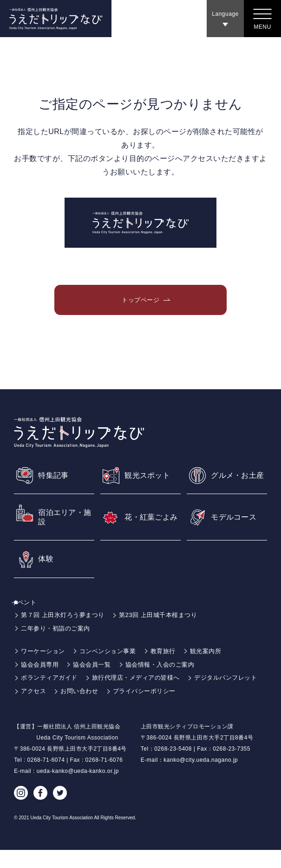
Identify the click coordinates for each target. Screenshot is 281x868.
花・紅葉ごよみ (150, 534)
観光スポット (150, 485)
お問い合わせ (165, 709)
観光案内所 (216, 669)
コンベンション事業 (113, 669)
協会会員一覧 (96, 682)
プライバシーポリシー (233, 709)
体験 (47, 577)
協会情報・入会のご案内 (168, 682)
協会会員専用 (41, 682)
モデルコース (237, 533)
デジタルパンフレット (55, 709)
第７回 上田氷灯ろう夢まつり (66, 633)
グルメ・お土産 (237, 485)
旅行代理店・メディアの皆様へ (143, 696)
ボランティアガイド (51, 696)
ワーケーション (45, 669)
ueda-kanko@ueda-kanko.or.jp (78, 789)
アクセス (116, 709)
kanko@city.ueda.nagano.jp (201, 778)
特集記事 (55, 485)
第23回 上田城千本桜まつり (167, 633)
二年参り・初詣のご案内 (58, 646)
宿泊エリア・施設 (64, 534)
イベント (29, 620)
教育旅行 (171, 669)
